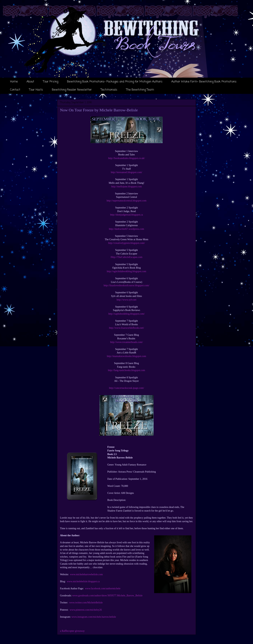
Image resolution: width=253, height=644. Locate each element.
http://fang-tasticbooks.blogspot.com (126, 370)
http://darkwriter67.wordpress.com (126, 229)
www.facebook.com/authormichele (103, 588)
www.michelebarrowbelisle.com (86, 574)
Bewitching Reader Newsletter (72, 90)
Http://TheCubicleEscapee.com (126, 257)
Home (14, 82)
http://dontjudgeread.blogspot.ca (126, 215)
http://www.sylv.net (126, 300)
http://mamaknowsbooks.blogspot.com (127, 356)
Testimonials (109, 90)
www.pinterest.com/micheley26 (86, 610)
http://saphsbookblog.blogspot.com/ (127, 314)
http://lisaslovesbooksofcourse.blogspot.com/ (127, 285)
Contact (15, 90)
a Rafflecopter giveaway (72, 631)
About (30, 82)
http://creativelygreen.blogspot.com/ (127, 243)
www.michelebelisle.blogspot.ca (83, 581)
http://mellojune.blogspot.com (127, 187)
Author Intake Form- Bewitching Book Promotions (204, 82)
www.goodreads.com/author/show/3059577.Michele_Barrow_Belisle (107, 596)
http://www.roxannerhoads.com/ (126, 342)
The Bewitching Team (140, 90)
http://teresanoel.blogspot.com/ (126, 172)
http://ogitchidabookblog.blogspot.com (126, 271)
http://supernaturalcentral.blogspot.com (126, 201)
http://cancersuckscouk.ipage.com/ (126, 388)
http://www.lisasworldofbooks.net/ (126, 328)
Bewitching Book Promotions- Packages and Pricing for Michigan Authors (115, 82)
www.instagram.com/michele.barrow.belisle (94, 617)
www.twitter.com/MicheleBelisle (86, 603)
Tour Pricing (51, 82)
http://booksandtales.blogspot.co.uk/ (127, 158)
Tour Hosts (36, 90)
